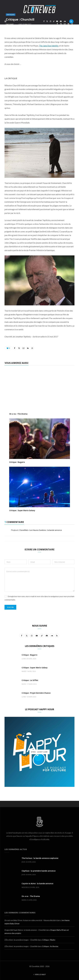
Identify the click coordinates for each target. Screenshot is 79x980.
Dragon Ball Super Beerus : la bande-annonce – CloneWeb (25, 930)
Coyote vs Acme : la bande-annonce (37, 883)
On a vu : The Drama (18, 414)
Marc (12, 24)
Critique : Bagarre (17, 462)
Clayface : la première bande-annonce (39, 871)
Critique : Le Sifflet (30, 680)
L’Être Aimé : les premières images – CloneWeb (21, 940)
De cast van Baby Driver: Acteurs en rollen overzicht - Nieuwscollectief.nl (31, 920)
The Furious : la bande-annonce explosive (40, 858)
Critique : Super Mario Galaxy (22, 510)
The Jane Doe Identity (49, 46)
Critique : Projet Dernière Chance (36, 693)
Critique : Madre (49, 940)
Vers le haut (40, 974)
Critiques (11, 15)
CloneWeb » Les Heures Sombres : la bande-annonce (41, 530)
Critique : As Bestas (50, 946)
